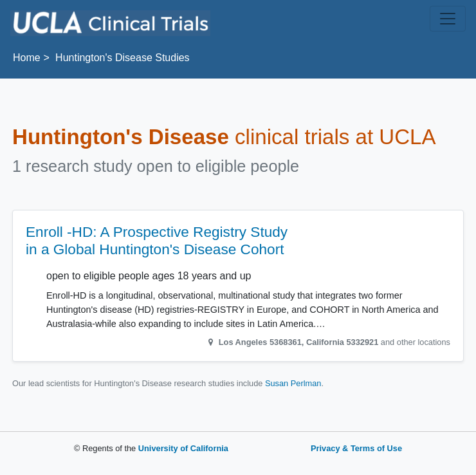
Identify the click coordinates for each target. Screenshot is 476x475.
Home (27, 58)
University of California (183, 448)
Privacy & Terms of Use (356, 448)
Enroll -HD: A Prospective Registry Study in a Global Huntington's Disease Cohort (157, 241)
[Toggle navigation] (448, 19)
